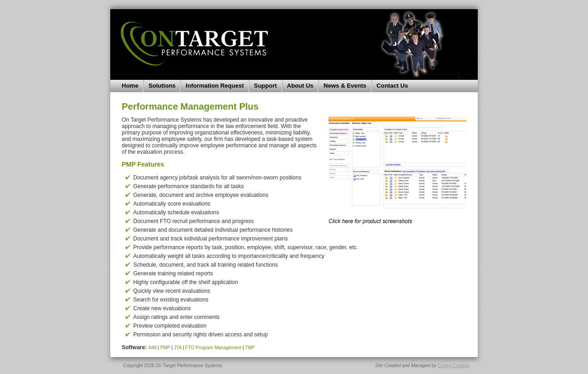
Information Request (215, 86)
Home (130, 86)
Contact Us (393, 86)
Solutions (162, 86)
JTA (178, 348)
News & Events (345, 86)
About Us (300, 86)
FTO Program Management (213, 348)
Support (266, 86)
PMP (165, 348)
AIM (153, 348)
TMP (250, 348)
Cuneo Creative (454, 366)
